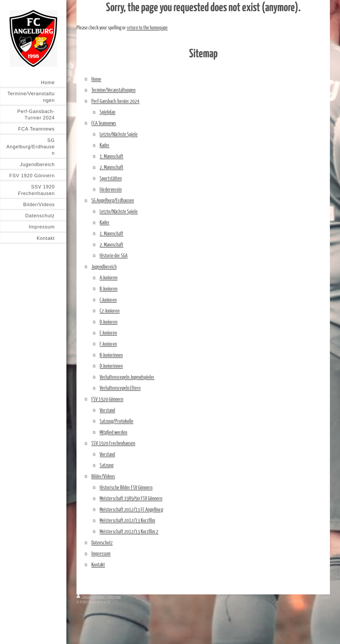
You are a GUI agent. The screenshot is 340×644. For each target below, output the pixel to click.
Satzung (107, 465)
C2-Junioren (110, 310)
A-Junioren (109, 277)
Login (325, 597)
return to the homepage (147, 27)
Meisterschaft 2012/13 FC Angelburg (131, 509)
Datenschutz (102, 542)
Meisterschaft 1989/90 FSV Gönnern (131, 498)
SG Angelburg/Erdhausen (113, 200)
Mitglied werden (113, 432)
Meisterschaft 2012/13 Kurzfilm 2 (129, 531)
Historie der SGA (114, 255)
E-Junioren (108, 332)
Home (96, 79)
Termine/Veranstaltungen (113, 90)
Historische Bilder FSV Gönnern (126, 487)
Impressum (101, 553)
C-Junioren (108, 300)
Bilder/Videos (103, 476)
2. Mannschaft (111, 167)
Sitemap (114, 597)
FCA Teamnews (104, 123)
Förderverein (111, 189)
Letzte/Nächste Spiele (119, 134)
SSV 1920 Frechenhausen (113, 443)
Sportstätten (111, 178)
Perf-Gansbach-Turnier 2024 (115, 101)
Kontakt (98, 564)
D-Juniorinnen (111, 366)
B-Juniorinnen (111, 355)
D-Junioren (109, 322)
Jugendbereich (104, 266)
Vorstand (107, 410)
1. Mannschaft (111, 156)
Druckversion (91, 597)
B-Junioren (109, 288)
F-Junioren (108, 344)
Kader (105, 145)
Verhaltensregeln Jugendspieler (127, 377)
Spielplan (107, 112)
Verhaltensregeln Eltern (120, 388)
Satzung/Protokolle (116, 421)
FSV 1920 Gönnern (107, 399)
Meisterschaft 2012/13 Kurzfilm (127, 520)
